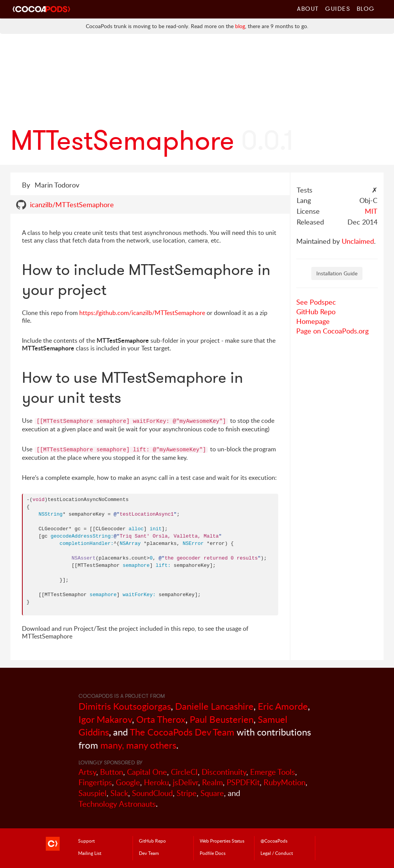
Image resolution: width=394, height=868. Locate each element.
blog (240, 26)
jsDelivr (185, 782)
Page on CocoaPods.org (332, 331)
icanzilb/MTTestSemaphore (72, 204)
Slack (119, 793)
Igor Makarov (105, 719)
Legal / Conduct (277, 853)
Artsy (87, 772)
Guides (338, 8)
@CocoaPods (274, 841)
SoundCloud (152, 793)
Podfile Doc (213, 853)
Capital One (147, 772)
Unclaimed (358, 241)
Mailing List (90, 853)
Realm (212, 782)
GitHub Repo (316, 312)
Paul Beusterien (222, 719)
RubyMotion (285, 782)
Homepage (313, 321)
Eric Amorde (283, 706)
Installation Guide (337, 273)
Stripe (187, 793)
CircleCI (184, 772)
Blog (366, 8)
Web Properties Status (222, 841)
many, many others (138, 745)
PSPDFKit (243, 782)
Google (128, 782)
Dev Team (149, 853)
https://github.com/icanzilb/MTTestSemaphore (142, 313)
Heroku (156, 782)
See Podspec (316, 302)
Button (112, 772)
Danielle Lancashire (214, 706)
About (308, 8)
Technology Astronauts (117, 804)
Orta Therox (161, 719)
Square (212, 793)
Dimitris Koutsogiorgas (125, 706)
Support (86, 841)
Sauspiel (93, 793)
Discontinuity (224, 772)
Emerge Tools (273, 772)
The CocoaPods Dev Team (182, 732)
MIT (371, 211)
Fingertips (95, 782)
